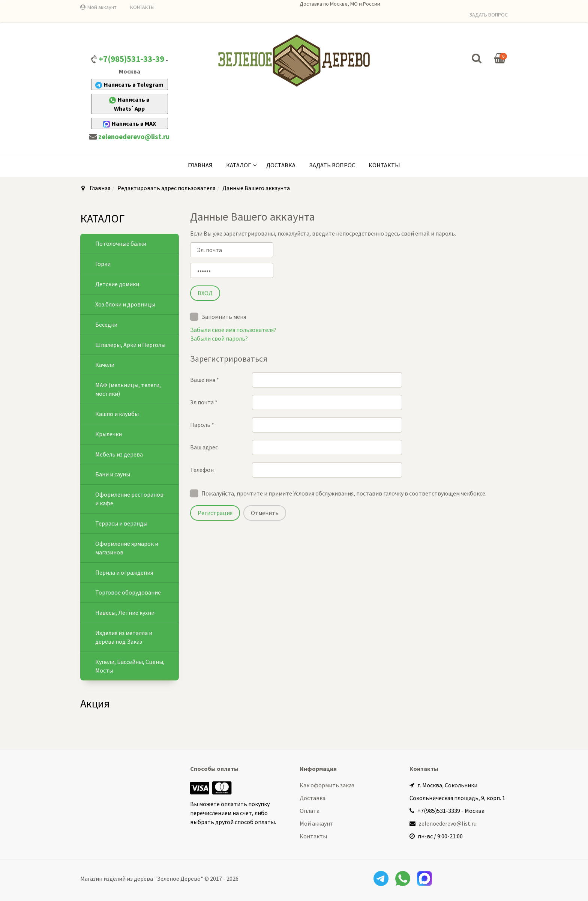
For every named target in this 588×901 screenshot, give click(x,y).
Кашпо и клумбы (117, 414)
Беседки (106, 324)
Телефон (202, 470)
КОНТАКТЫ (142, 7)
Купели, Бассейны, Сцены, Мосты (130, 666)
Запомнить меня (218, 316)
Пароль (202, 425)
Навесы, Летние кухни (125, 613)
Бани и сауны (113, 474)
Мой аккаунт (102, 7)
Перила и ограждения (124, 572)
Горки (103, 264)
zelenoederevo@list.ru (134, 137)
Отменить (265, 513)
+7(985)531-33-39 (131, 59)
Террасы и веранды (121, 523)
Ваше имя (205, 380)
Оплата (310, 811)
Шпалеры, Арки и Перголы (130, 345)
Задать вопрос (332, 165)
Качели (105, 365)
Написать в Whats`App (129, 104)
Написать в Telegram (129, 85)
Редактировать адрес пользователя (166, 188)
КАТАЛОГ (238, 165)
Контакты (384, 165)
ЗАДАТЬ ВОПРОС (488, 15)
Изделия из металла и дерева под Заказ (124, 637)
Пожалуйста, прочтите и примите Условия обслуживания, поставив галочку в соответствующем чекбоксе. (344, 493)
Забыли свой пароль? (219, 338)
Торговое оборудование (128, 592)
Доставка (281, 165)
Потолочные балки (121, 243)
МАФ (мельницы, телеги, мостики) (128, 389)
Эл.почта (204, 402)
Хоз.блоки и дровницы (125, 304)
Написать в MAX (130, 124)
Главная (200, 165)
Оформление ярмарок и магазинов (127, 548)
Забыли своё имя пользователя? (233, 330)
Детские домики (117, 284)
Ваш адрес (204, 447)
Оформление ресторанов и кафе (129, 499)
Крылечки (109, 434)
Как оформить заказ (327, 785)
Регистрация (215, 513)
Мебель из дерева (119, 454)
